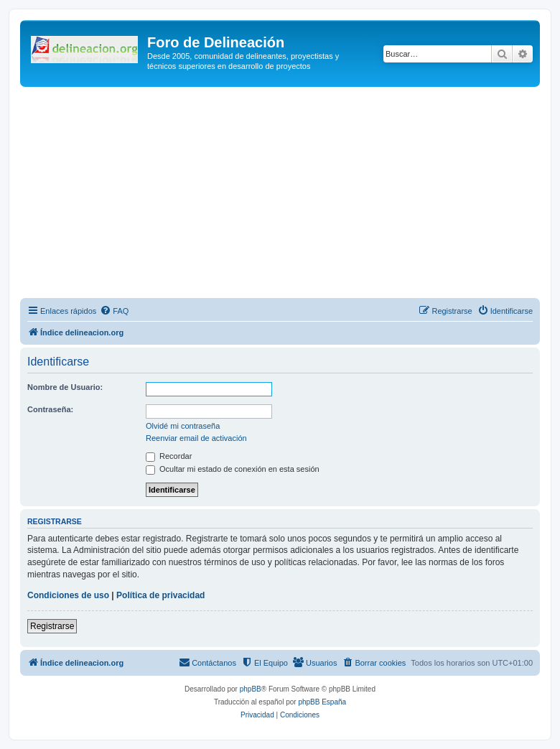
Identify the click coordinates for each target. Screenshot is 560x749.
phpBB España (322, 702)
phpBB (251, 689)
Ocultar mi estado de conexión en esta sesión (233, 469)
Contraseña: (50, 409)
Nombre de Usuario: (65, 387)
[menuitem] (114, 311)
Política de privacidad (160, 595)
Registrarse (52, 626)
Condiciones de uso (68, 595)
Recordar (169, 456)
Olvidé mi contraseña (183, 426)
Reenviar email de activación (196, 438)
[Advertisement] (290, 195)
